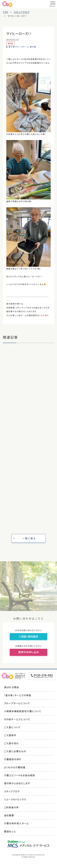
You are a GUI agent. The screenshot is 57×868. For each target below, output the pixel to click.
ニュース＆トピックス (15, 799)
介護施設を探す (13, 759)
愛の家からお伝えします (17, 783)
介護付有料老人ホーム (16, 823)
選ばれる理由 (11, 687)
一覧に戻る (29, 538)
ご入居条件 (10, 735)
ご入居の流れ (11, 743)
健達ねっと (10, 831)
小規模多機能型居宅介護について (23, 711)
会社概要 (9, 815)
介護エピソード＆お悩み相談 (20, 775)
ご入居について (13, 727)
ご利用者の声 (11, 807)
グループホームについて (17, 703)
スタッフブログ (12, 791)
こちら (42, 315)
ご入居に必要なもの (15, 751)
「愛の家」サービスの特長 (18, 695)
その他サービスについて (17, 719)
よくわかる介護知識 (15, 767)
